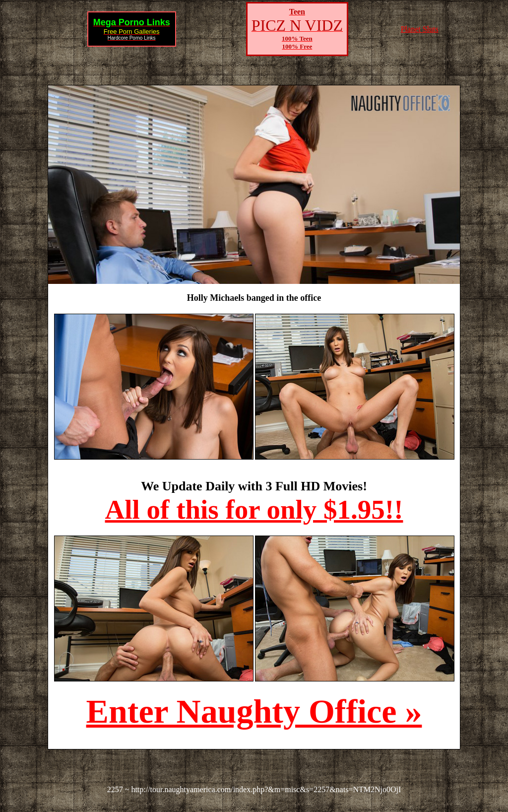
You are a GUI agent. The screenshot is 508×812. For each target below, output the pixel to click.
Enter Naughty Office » (254, 711)
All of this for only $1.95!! (254, 509)
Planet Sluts (420, 29)
